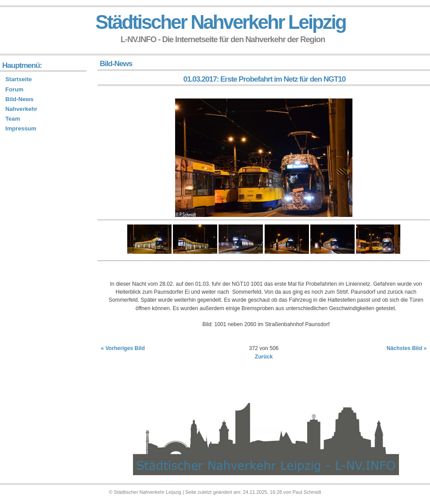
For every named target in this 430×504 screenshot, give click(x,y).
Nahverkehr (21, 109)
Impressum (21, 128)
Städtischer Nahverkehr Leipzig (220, 22)
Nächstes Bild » (407, 348)
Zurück (264, 357)
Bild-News (19, 99)
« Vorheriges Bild (123, 348)
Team (13, 119)
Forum (14, 89)
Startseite (19, 79)
